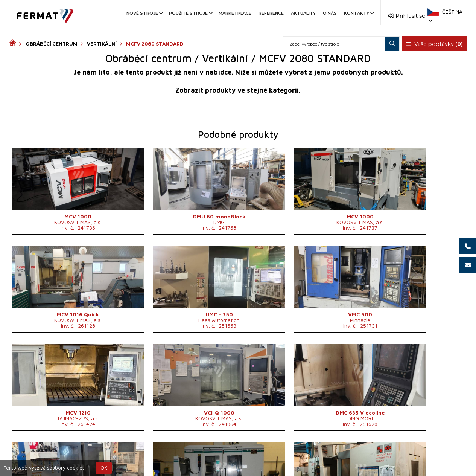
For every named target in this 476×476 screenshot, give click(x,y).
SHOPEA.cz (67, 455)
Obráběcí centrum (52, 44)
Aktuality (303, 13)
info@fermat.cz (238, 464)
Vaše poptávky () (435, 44)
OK (104, 468)
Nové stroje (144, 13)
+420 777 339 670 (269, 455)
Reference (271, 13)
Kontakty (358, 13)
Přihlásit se (407, 16)
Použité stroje (190, 13)
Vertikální (102, 44)
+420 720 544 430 (206, 455)
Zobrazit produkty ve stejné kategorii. (238, 90)
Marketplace (235, 13)
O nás (330, 13)
